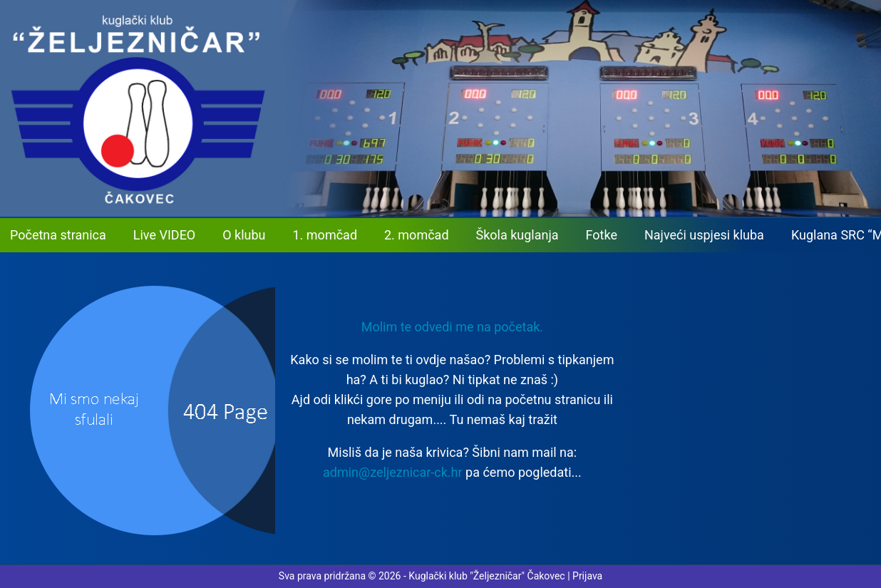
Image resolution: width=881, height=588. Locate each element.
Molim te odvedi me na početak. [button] (452, 327)
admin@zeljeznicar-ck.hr (393, 472)
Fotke (602, 235)
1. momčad (325, 235)
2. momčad (417, 235)
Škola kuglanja (517, 235)
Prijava (587, 576)
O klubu (244, 235)
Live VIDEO (164, 235)
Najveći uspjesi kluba (704, 235)
